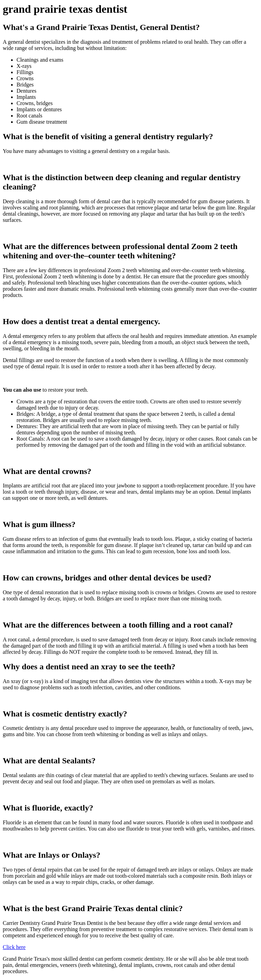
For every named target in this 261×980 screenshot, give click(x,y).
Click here (14, 947)
